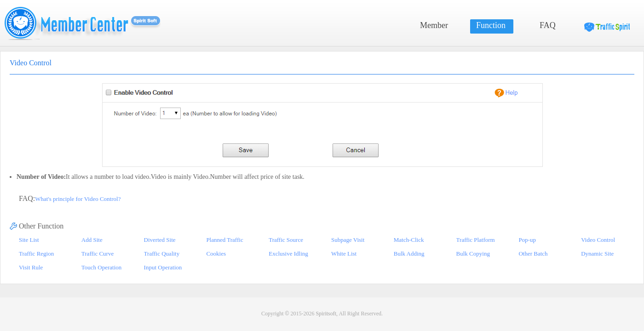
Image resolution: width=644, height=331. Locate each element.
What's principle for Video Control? (78, 199)
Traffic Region (36, 254)
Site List (29, 240)
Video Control (598, 240)
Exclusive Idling (288, 254)
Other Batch (533, 254)
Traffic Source (286, 240)
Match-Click (409, 240)
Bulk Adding (409, 254)
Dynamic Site (597, 254)
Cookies (216, 254)
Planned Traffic (224, 240)
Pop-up (527, 240)
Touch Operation (102, 267)
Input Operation (163, 267)
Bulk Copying (473, 254)
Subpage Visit (348, 240)
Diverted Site (160, 240)
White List (344, 254)
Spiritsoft (326, 314)
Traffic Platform (476, 240)
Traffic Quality (162, 254)
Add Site (92, 240)
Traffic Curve (98, 254)
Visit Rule (31, 267)
